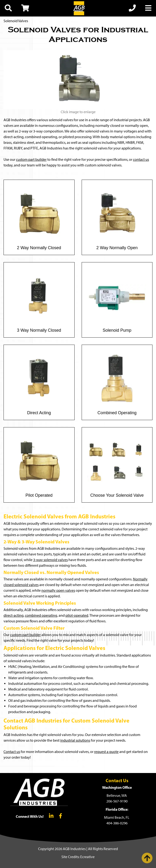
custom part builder (31, 159)
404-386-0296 (117, 823)
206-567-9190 (117, 801)
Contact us (12, 752)
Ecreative (87, 857)
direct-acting (14, 615)
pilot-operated (77, 615)
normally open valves (58, 590)
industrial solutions (75, 740)
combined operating (41, 615)
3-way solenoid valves (50, 560)
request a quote (106, 752)
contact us (141, 159)
